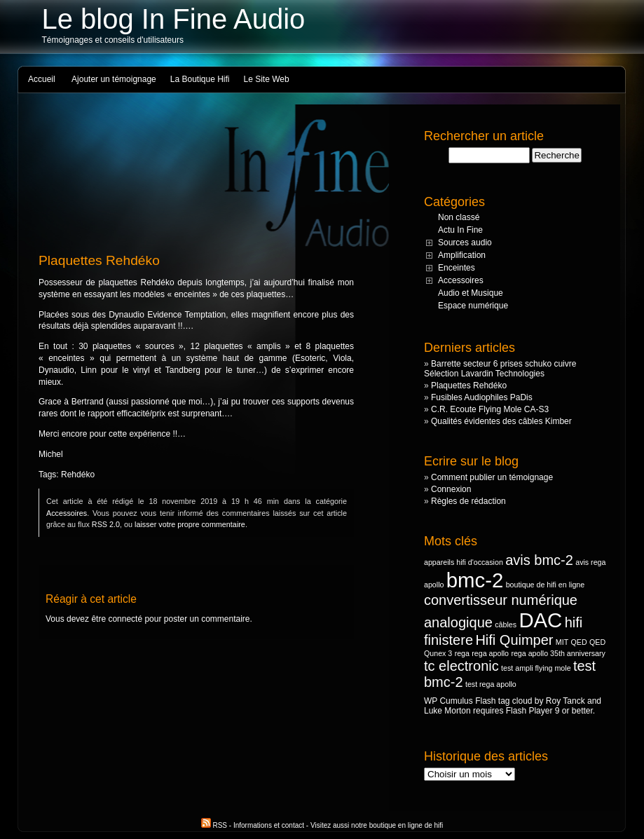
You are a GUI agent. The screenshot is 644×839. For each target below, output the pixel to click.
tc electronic (461, 666)
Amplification (462, 255)
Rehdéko (78, 475)
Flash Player (529, 711)
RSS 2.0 (106, 524)
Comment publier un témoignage (492, 477)
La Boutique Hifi (200, 79)
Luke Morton (447, 711)
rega (462, 653)
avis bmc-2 (539, 560)
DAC (540, 620)
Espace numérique (473, 306)
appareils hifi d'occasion (464, 562)
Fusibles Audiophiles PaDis (482, 397)
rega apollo (490, 653)
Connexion (451, 489)
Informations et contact (269, 825)
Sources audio (465, 243)
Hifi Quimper (514, 640)
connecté (125, 619)
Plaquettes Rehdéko (469, 386)
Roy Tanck (566, 701)
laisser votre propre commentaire (190, 524)
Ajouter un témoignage (114, 79)
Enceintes (457, 268)
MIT (562, 642)
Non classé (459, 217)
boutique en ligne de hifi (406, 825)
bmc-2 (475, 580)
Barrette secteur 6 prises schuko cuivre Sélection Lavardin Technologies (500, 369)
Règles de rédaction (468, 501)
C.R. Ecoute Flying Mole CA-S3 (490, 409)
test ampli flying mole (536, 668)
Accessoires (67, 513)
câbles (506, 625)
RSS (215, 825)
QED (579, 642)
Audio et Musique (471, 293)
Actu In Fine (460, 230)
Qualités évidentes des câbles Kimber (501, 421)
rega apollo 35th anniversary (558, 653)
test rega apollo (491, 684)
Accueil (42, 79)
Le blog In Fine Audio (174, 19)
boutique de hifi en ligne (546, 585)
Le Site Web (267, 79)
